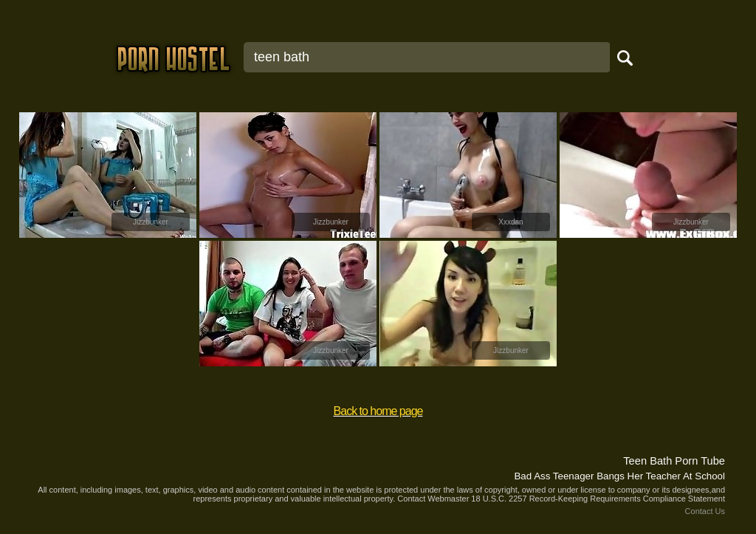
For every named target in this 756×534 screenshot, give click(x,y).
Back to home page (378, 411)
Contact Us (705, 511)
